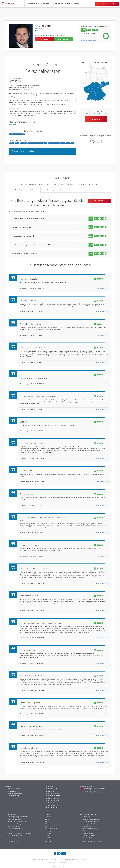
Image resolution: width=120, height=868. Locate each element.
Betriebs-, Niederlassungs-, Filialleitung (19, 833)
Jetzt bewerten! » (64, 39)
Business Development (14, 838)
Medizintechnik (87, 838)
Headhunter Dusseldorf (52, 796)
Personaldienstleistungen (90, 821)
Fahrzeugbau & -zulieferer (90, 824)
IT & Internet (86, 817)
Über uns (70, 4)
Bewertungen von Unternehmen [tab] (57, 190)
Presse (56, 860)
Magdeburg (48, 838)
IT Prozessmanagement (14, 836)
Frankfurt (47, 833)
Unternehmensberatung (89, 828)
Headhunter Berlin (50, 789)
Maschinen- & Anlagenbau (90, 819)
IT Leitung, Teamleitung (14, 819)
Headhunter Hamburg (51, 800)
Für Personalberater (32, 4)
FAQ (47, 860)
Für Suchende (44, 4)
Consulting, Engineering (14, 828)
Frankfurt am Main (50, 828)
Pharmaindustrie (87, 833)
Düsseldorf (48, 824)
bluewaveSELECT (41, 28)
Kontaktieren (45, 39)
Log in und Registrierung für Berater (107, 4)
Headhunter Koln (50, 803)
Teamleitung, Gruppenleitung (16, 821)
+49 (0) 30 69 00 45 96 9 (92, 792)
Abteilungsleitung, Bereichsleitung (18, 817)
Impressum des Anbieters (96, 129)
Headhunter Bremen (51, 791)
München (47, 817)
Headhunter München (51, 805)
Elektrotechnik (86, 826)
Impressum (84, 860)
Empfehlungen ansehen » (89, 41)
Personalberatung (13, 796)
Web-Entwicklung (12, 831)
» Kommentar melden (101, 288)
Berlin (46, 819)
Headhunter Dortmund (52, 793)
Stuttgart (47, 826)
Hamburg (47, 831)
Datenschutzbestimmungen (67, 860)
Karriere (42, 860)
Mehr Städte (48, 841)
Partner (77, 4)
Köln (46, 821)
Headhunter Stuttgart (51, 807)
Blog (51, 860)
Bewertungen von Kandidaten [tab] (25, 190)
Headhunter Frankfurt (51, 798)
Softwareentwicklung (14, 824)
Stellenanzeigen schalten (58, 4)
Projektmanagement (13, 826)
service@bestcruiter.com (93, 789)
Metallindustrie (87, 831)
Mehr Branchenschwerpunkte (91, 841)
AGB (78, 860)
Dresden (47, 836)
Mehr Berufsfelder (13, 841)
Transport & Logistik (88, 836)
